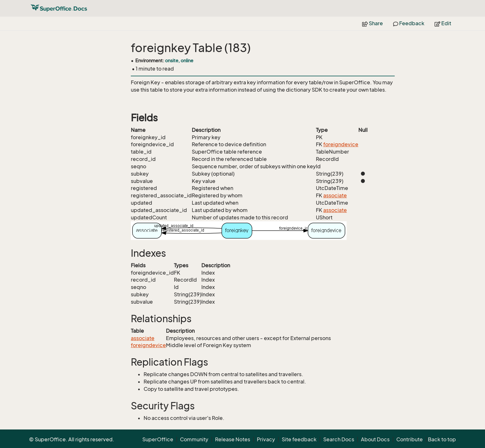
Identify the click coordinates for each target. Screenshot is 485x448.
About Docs (375, 439)
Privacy (266, 439)
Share (373, 23)
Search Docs (339, 439)
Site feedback (299, 439)
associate (335, 195)
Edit (443, 23)
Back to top (442, 439)
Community (194, 439)
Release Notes (233, 439)
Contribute (410, 439)
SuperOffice (158, 439)
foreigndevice (341, 144)
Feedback (409, 23)
